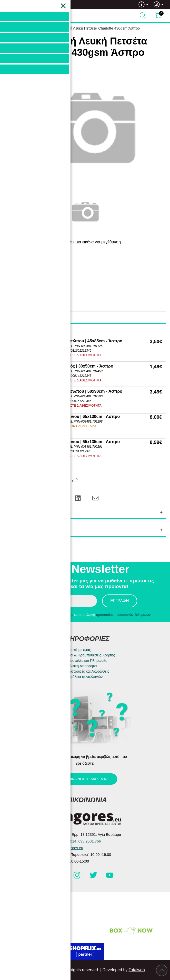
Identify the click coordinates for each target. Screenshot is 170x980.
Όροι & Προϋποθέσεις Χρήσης (90, 655)
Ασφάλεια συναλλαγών (84, 677)
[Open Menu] (9, 15)
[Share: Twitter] (43, 498)
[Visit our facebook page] (61, 877)
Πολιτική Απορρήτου (82, 666)
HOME (36, 28)
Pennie (41, 273)
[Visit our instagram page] (77, 877)
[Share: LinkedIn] (78, 498)
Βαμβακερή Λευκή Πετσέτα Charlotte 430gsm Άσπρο (97, 28)
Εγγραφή (119, 601)
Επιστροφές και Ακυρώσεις (87, 671)
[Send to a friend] (95, 498)
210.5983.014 (65, 841)
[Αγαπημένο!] (59, 480)
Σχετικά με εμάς (78, 650)
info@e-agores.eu (69, 848)
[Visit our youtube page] (110, 877)
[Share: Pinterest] (61, 498)
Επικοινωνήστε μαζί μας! (84, 779)
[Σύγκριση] (75, 480)
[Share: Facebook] (26, 498)
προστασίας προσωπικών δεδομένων (123, 615)
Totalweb (137, 970)
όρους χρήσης (63, 615)
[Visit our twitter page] (94, 877)
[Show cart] (158, 15)
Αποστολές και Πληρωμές (86, 661)
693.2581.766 (25, 4)
